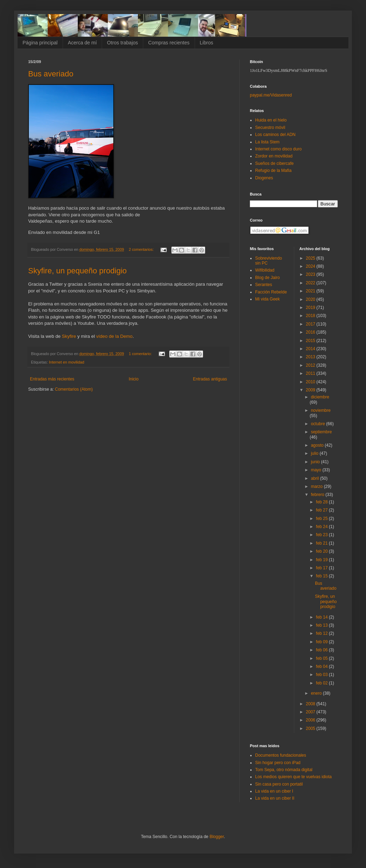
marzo (317, 486)
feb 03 (323, 675)
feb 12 (323, 633)
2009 (311, 390)
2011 (311, 373)
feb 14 (323, 617)
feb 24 (323, 527)
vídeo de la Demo (114, 336)
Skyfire (69, 336)
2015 (311, 341)
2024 (311, 266)
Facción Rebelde (271, 292)
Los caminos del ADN (275, 135)
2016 (311, 332)
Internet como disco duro (278, 149)
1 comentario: (141, 354)
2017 (311, 324)
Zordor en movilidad (274, 156)
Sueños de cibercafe (274, 163)
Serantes (264, 285)
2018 (311, 316)
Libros (207, 43)
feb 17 (323, 568)
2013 (311, 357)
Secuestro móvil (270, 128)
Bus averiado (51, 74)
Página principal (40, 43)
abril (315, 478)
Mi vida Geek (267, 299)
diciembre (320, 397)
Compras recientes (169, 43)
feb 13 (323, 625)
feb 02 (323, 683)
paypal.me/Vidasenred (271, 95)
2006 (311, 720)
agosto (318, 445)
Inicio (134, 379)
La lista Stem (267, 142)
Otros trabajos (122, 43)
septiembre (321, 432)
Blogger (217, 837)
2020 (311, 299)
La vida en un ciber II (275, 798)
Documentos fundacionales (281, 755)
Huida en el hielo (271, 120)
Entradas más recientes (52, 379)
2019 (311, 308)
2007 (311, 712)
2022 (311, 283)
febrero (318, 495)
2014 (311, 349)
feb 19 (323, 560)
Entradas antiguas (210, 379)
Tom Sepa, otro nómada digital (284, 770)
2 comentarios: (142, 249)
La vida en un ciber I (274, 791)
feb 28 (323, 502)
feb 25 (323, 519)
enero (317, 693)
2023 (311, 274)
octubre (318, 424)
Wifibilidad (265, 270)
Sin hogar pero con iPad (278, 763)
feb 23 (323, 535)
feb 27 (323, 510)
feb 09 (323, 642)
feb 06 (323, 650)
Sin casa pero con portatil (279, 784)
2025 (311, 258)
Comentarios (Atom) (74, 389)
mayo (317, 470)
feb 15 (323, 576)
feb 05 (323, 658)
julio (315, 453)
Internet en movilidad (67, 362)
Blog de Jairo (267, 278)
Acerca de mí (82, 43)
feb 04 (323, 666)
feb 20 (323, 551)
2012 (311, 365)
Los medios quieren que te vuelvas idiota (293, 777)
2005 (311, 728)
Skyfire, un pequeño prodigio (77, 271)
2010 (311, 382)
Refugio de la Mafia (273, 170)
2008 (311, 704)
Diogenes (264, 178)
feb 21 (323, 543)
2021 (311, 291)
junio (316, 462)
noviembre (321, 410)
